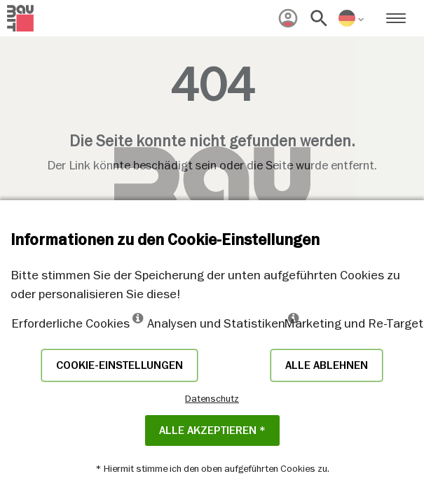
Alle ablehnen (327, 365)
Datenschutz (212, 398)
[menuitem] (288, 18)
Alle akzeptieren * (212, 430)
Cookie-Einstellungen (119, 365)
